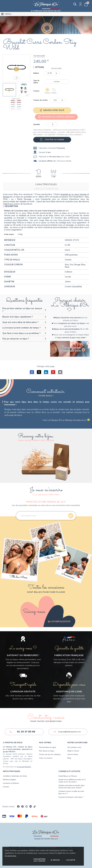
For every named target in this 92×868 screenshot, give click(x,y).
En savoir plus (10, 856)
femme (6, 197)
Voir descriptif (39, 56)
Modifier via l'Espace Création (58, 117)
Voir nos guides (56, 68)
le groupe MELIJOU (24, 767)
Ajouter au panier (54, 140)
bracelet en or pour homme (73, 194)
